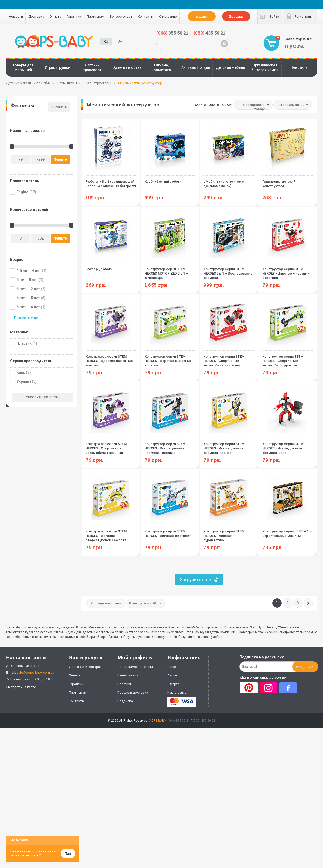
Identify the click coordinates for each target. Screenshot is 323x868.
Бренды (236, 16)
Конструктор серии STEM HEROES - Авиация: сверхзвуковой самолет (111, 534)
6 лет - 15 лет (28, 298)
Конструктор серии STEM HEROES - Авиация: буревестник (229, 534)
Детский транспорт (92, 67)
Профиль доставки (133, 692)
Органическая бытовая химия (265, 67)
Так (68, 854)
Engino (23, 192)
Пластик (24, 343)
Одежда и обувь (127, 67)
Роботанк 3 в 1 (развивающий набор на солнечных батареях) (111, 182)
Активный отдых (196, 67)
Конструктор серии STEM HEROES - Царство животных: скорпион (288, 271)
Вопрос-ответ (121, 16)
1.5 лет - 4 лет (29, 271)
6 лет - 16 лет (28, 307)
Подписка (125, 701)
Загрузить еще (195, 580)
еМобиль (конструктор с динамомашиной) (229, 182)
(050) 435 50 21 (204, 721)
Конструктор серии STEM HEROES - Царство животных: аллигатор (170, 359)
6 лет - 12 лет (28, 289)
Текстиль (300, 67)
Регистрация (305, 16)
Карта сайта (177, 692)
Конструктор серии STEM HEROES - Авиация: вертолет (170, 531)
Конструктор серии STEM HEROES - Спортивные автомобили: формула (229, 359)
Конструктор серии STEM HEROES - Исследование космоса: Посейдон (170, 446)
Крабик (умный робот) (170, 179)
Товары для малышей (23, 67)
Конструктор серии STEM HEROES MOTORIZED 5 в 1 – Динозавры (170, 271)
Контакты (146, 16)
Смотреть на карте (21, 687)
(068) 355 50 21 (179, 721)
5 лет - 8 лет (27, 280)
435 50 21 (209, 33)
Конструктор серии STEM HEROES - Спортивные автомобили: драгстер (288, 359)
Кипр (21, 372)
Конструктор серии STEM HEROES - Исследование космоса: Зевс (288, 446)
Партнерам (95, 16)
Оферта (173, 684)
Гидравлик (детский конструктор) (288, 182)
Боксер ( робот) (111, 267)
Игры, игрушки (58, 67)
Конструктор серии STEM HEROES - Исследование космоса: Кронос (229, 446)
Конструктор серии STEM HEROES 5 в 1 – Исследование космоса (229, 271)
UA (120, 41)
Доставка (36, 16)
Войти (274, 16)
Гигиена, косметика (161, 67)
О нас (172, 667)
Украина (24, 381)
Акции (202, 16)
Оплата (55, 16)
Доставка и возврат (85, 667)
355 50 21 (172, 33)
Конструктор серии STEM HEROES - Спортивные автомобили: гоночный (111, 446)
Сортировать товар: (213, 105)
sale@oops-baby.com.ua (35, 672)
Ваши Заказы (128, 675)
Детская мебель (231, 67)
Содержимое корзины (135, 667)
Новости (16, 16)
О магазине (168, 16)
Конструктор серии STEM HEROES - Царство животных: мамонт (111, 359)
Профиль (125, 684)
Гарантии (74, 16)
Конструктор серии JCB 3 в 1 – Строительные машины (288, 531)
